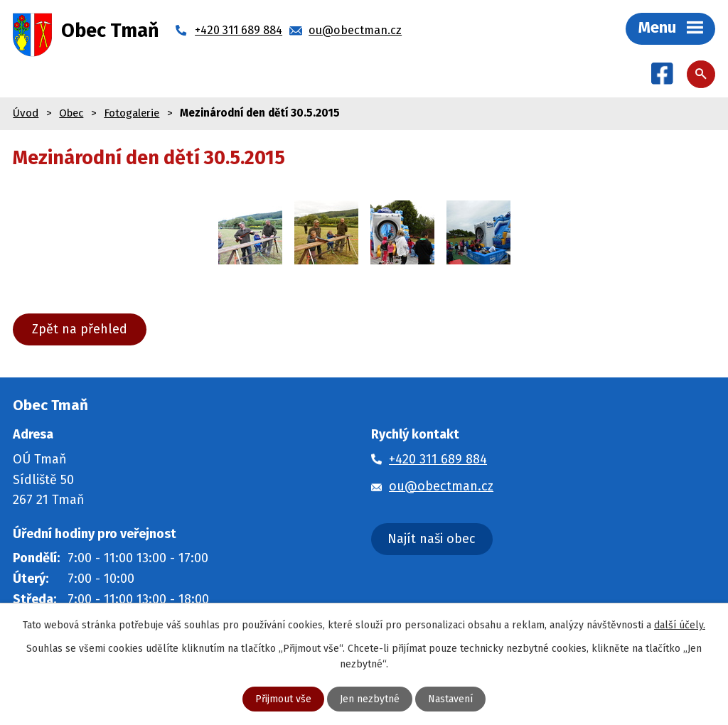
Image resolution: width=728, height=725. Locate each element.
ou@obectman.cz (441, 486)
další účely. (680, 625)
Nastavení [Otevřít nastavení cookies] (450, 699)
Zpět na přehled (80, 329)
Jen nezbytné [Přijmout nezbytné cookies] (370, 699)
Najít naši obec (432, 539)
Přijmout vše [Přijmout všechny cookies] (283, 699)
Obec (71, 113)
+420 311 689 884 (438, 459)
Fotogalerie (132, 113)
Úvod (26, 113)
